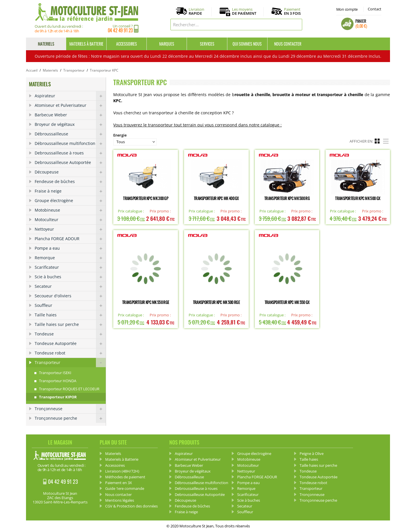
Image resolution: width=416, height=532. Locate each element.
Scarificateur (70, 267)
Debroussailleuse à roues (70, 153)
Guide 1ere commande (125, 488)
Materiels (46, 44)
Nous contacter (288, 44)
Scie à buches (70, 277)
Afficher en (361, 141)
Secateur (70, 286)
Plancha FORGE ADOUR (70, 239)
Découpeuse (70, 172)
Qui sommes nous (247, 44)
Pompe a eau (70, 248)
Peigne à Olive (312, 453)
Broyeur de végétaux (70, 124)
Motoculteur (70, 220)
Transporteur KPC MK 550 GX (287, 302)
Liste (387, 140)
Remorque (70, 258)
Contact (375, 9)
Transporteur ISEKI (55, 373)
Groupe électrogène (70, 201)
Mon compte (347, 9)
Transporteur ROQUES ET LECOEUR (69, 389)
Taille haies (70, 315)
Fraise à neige (70, 191)
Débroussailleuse (70, 134)
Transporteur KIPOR (58, 397)
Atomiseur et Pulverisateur (70, 105)
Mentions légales (120, 500)
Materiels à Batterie (86, 44)
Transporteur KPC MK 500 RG (287, 198)
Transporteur (74, 70)
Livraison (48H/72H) (122, 471)
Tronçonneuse (70, 409)
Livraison (196, 12)
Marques (167, 44)
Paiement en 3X (119, 483)
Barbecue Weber (70, 115)
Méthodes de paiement (125, 477)
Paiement (292, 11)
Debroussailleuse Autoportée (70, 163)
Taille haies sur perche (70, 324)
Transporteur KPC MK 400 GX (216, 198)
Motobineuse (70, 210)
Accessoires (127, 44)
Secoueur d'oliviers (70, 296)
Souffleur (70, 305)
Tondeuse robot (70, 353)
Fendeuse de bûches (70, 182)
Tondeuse (70, 334)
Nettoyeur (70, 229)
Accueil (32, 70)
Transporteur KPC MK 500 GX (358, 198)
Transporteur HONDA (58, 381)
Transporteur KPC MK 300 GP (146, 198)
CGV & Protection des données (131, 506)
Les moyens (244, 12)
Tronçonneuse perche (70, 418)
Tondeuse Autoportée (70, 344)
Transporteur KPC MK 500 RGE (216, 302)
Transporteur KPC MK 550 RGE (146, 302)
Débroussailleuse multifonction (70, 143)
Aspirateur (70, 96)
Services (207, 44)
